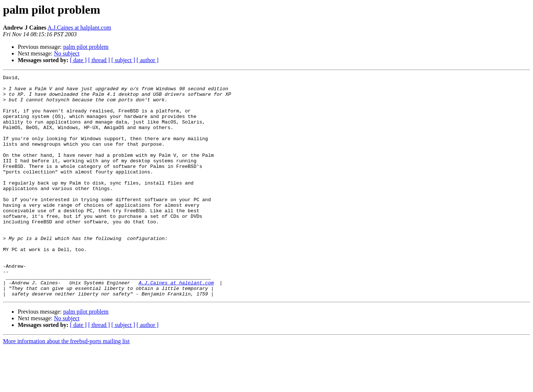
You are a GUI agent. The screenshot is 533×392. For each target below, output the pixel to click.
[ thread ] (99, 60)
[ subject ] (123, 60)
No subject (67, 53)
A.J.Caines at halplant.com (79, 28)
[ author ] (148, 60)
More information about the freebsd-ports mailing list (66, 386)
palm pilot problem (86, 47)
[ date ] (78, 60)
